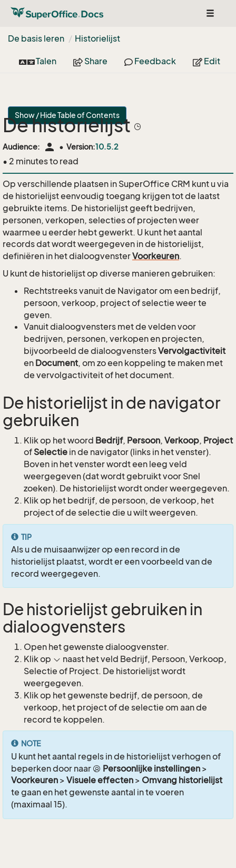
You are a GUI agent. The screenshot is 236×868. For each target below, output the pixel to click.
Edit (206, 61)
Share (90, 61)
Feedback (150, 61)
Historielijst (97, 38)
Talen (38, 61)
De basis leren (36, 38)
